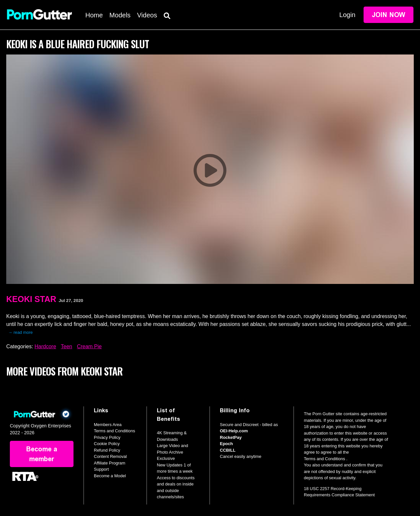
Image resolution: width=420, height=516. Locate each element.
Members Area (108, 425)
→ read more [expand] (21, 332)
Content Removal (110, 456)
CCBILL (228, 450)
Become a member (42, 454)
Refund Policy (107, 450)
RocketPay (231, 437)
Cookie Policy (107, 444)
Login (347, 15)
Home (94, 15)
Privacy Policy (107, 437)
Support (101, 469)
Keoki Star (31, 299)
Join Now (388, 15)
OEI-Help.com (234, 431)
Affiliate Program (110, 463)
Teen (66, 346)
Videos (147, 15)
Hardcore (45, 346)
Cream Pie (89, 346)
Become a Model (110, 476)
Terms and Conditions (115, 431)
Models (120, 15)
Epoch (226, 444)
